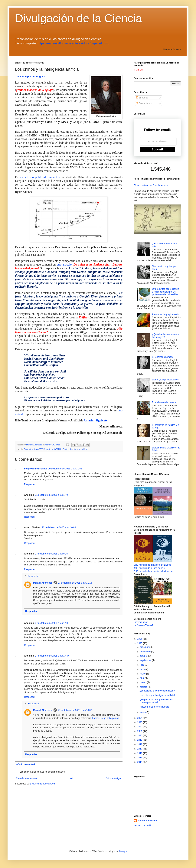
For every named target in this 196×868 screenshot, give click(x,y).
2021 (140, 731)
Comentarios (144, 103)
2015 (140, 758)
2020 (140, 736)
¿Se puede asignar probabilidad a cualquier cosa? (156, 701)
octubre (144, 656)
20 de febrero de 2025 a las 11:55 (65, 469)
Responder (30, 484)
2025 (140, 643)
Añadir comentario (26, 764)
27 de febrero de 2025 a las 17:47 (52, 656)
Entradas (142, 98)
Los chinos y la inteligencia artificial (157, 695)
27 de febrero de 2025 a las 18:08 (75, 710)
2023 (140, 722)
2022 (140, 727)
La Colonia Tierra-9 (143, 625)
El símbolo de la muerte (164, 402)
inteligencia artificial (79, 449)
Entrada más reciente (27, 778)
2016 (140, 753)
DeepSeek (48, 449)
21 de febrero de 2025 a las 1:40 (51, 495)
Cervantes (28, 449)
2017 (140, 749)
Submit (157, 149)
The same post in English (30, 76)
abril (142, 678)
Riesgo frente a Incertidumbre (154, 707)
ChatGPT (38, 449)
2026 (140, 639)
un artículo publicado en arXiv (40, 177)
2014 (140, 762)
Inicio (72, 778)
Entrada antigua (114, 778)
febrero (144, 687)
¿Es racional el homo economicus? (157, 691)
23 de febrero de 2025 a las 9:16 (51, 554)
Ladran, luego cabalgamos (106, 718)
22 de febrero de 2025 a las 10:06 (59, 527)
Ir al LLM (138, 70)
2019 (140, 740)
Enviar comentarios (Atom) (43, 784)
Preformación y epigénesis (165, 314)
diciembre (145, 647)
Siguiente (101, 420)
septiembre (146, 660)
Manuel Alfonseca (43, 583)
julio (142, 665)
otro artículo (64, 264)
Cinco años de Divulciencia (151, 185)
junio (143, 669)
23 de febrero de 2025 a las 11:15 (75, 583)
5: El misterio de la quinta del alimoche (153, 571)
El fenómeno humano (163, 357)
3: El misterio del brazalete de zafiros (152, 565)
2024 (140, 718)
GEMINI (58, 449)
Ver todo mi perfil (142, 825)
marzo (144, 682)
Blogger (123, 851)
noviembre (146, 652)
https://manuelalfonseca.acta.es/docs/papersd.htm (73, 43)
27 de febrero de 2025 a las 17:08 (52, 623)
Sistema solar (141, 622)
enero (143, 712)
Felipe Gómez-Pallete (36, 469)
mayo (143, 674)
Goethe (66, 449)
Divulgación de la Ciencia (79, 18)
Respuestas (33, 576)
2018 (140, 744)
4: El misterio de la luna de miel (150, 568)
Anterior (89, 420)
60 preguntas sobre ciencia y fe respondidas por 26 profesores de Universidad (166, 292)
